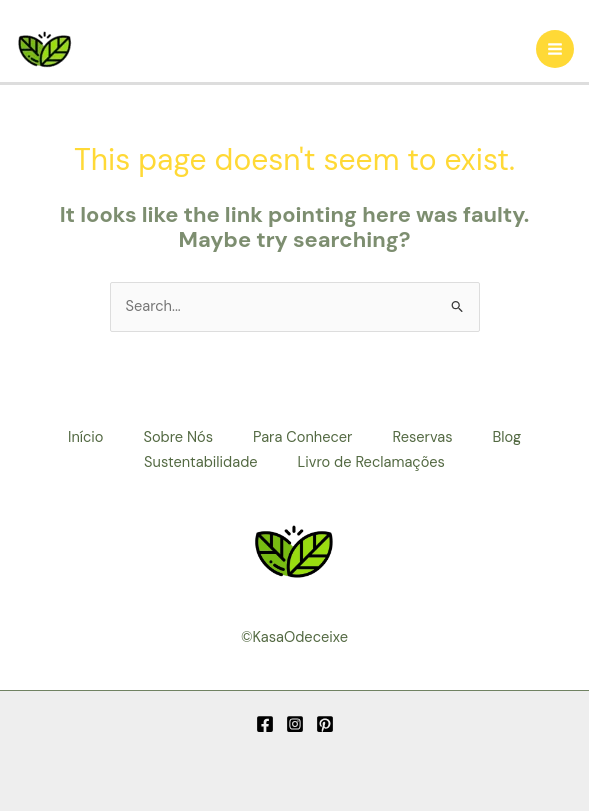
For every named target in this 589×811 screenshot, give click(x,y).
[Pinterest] (325, 724)
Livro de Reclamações (371, 462)
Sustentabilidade (200, 462)
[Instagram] (295, 724)
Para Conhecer (302, 437)
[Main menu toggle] (555, 49)
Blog (507, 437)
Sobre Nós (178, 437)
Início (86, 437)
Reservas (422, 437)
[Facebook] (265, 724)
